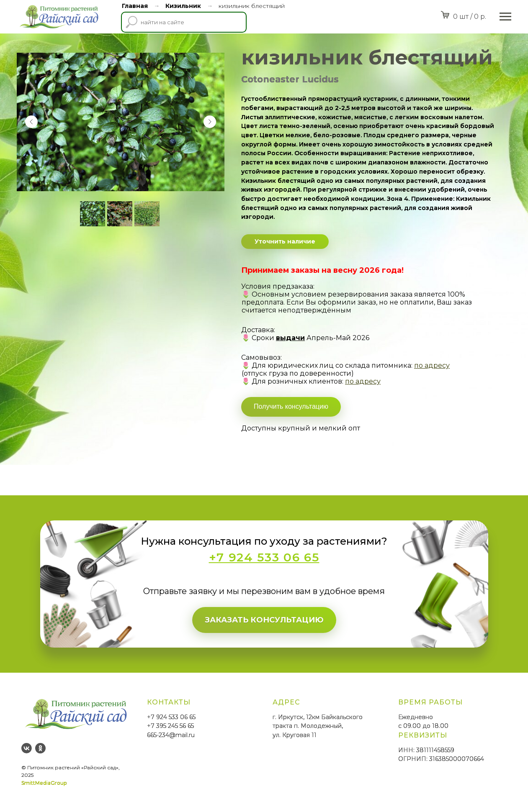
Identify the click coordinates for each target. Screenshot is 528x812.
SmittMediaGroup (44, 783)
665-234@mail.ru (171, 735)
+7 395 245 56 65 (170, 726)
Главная (135, 6)
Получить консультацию (291, 406)
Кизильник (183, 6)
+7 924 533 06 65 (171, 717)
